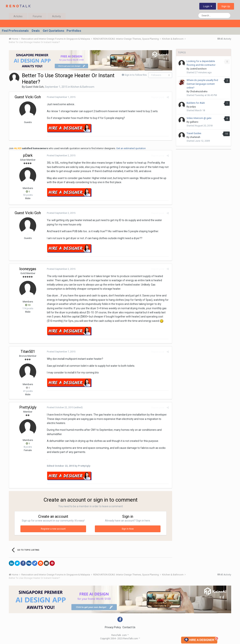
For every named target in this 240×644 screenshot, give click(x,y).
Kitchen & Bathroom (82, 87)
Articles (18, 16)
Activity (57, 16)
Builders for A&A (196, 103)
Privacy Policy (113, 627)
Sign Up (226, 6)
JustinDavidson (198, 69)
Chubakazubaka (199, 91)
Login (208, 6)
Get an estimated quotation (131, 148)
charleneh (195, 137)
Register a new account (53, 529)
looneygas (28, 269)
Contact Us (129, 627)
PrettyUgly (28, 407)
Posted (61, 97)
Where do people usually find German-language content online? (202, 84)
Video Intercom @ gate (199, 118)
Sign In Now (128, 529)
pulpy (193, 107)
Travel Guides (194, 133)
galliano (194, 122)
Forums (37, 16)
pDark (28, 155)
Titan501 (28, 351)
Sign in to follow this (136, 75)
